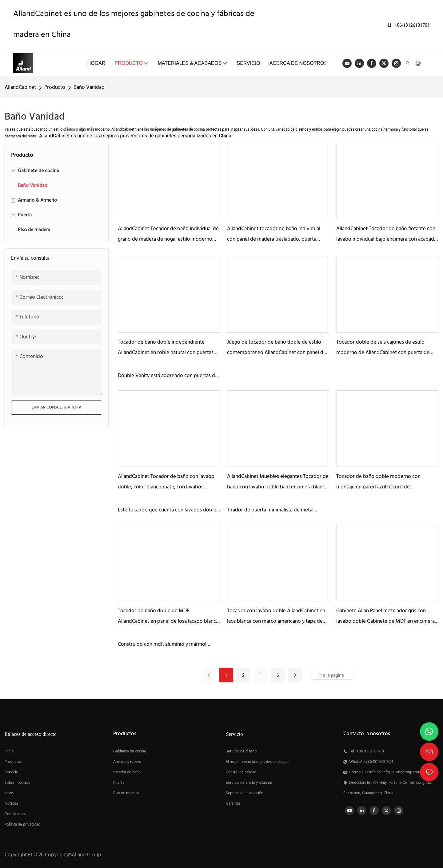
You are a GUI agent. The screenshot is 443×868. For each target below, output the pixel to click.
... (260, 672)
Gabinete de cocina (130, 752)
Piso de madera (126, 793)
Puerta (119, 783)
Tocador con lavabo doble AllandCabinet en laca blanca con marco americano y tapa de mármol (276, 617)
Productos (13, 762)
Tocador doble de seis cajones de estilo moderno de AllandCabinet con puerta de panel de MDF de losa (383, 348)
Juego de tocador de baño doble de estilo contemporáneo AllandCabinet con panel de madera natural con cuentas (277, 348)
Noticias (11, 804)
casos (9, 793)
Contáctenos (15, 814)
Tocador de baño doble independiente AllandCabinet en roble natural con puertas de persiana (166, 348)
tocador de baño (127, 772)
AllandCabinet (20, 87)
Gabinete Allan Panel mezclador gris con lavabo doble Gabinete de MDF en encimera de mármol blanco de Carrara (385, 617)
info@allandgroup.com (401, 772)
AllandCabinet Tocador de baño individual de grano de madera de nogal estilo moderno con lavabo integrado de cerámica (168, 235)
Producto (55, 87)
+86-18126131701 (408, 25)
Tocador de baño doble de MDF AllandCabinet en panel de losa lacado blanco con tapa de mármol (168, 617)
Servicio (12, 772)
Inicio (9, 752)
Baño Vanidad (89, 87)
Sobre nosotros (17, 783)
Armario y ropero (127, 762)
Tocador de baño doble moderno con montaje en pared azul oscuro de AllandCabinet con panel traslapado (378, 482)
